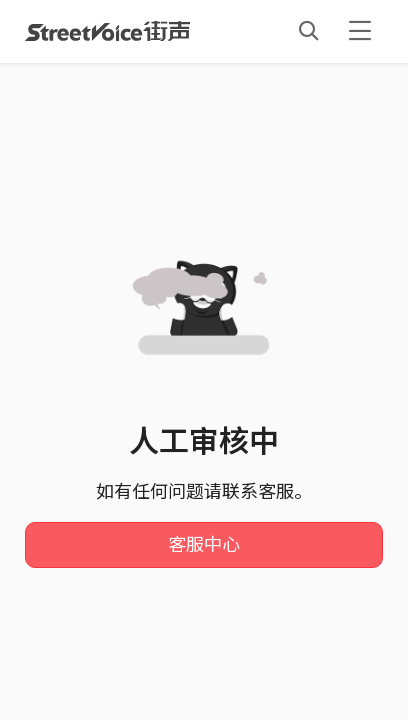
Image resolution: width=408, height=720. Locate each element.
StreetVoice (107, 31)
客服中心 (204, 545)
